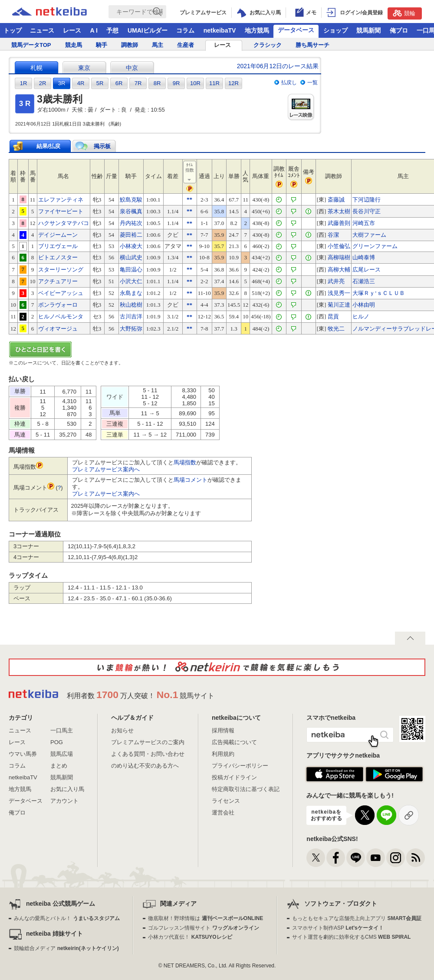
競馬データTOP (31, 45)
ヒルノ (361, 316)
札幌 (36, 68)
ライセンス (226, 801)
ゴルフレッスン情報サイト (203, 928)
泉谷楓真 (131, 211)
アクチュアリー (58, 281)
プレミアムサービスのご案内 (148, 742)
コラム (185, 30)
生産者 (186, 45)
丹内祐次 (131, 223)
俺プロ (399, 30)
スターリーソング (61, 270)
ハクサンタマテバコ (64, 223)
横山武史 (131, 257)
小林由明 (364, 305)
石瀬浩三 (364, 281)
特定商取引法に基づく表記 (246, 789)
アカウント (64, 801)
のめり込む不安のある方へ (145, 766)
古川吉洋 (131, 316)
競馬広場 (62, 754)
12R (233, 83)
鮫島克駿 (131, 200)
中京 (132, 68)
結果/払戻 (49, 146)
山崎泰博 (364, 257)
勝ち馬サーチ (312, 45)
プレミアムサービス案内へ (106, 469)
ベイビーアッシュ (61, 293)
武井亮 (336, 281)
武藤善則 (339, 223)
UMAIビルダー (148, 30)
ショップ (335, 30)
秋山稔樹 (131, 305)
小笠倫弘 (339, 246)
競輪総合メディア (66, 948)
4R (81, 83)
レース (72, 30)
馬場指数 (185, 462)
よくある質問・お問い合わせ (148, 754)
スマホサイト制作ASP (338, 928)
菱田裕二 (131, 235)
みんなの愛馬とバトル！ (67, 918)
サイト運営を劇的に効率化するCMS (351, 937)
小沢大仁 (131, 281)
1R (24, 83)
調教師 (130, 45)
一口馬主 (62, 730)
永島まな (131, 293)
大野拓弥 (131, 329)
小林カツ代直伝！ (190, 937)
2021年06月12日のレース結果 (278, 66)
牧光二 (336, 329)
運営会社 (223, 813)
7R (138, 83)
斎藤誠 (336, 200)
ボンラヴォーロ (58, 305)
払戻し (289, 83)
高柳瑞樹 (339, 257)
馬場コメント (191, 480)
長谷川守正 (367, 211)
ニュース (42, 30)
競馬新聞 (368, 30)
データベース (296, 30)
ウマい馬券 (23, 754)
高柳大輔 (339, 270)
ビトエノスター (58, 257)
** (189, 199)
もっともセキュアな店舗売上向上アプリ (357, 918)
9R (176, 83)
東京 (84, 68)
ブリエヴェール (58, 246)
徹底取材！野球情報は (205, 918)
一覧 (312, 83)
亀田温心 (131, 270)
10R (195, 83)
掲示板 (102, 146)
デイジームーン (58, 235)
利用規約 (223, 754)
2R (43, 83)
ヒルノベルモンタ (61, 316)
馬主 (158, 45)
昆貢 (333, 316)
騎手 (102, 45)
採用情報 (223, 730)
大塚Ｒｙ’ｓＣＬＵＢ (379, 293)
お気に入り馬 (67, 789)
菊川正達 (339, 305)
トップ (13, 30)
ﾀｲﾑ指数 (190, 172)
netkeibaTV (220, 30)
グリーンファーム (375, 246)
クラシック (268, 45)
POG (57, 742)
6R (119, 83)
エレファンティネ (61, 200)
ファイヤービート (61, 211)
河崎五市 (364, 223)
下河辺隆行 (367, 200)
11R (214, 83)
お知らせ (122, 730)
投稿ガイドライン (234, 777)
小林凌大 (131, 246)
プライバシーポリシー (240, 766)
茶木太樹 (339, 211)
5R (100, 83)
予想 (112, 30)
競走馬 (74, 45)
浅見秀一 (339, 293)
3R (62, 83)
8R (157, 83)
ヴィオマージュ (58, 329)
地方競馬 (257, 30)
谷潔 (333, 235)
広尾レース (367, 270)
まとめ (59, 766)
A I (94, 30)
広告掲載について (234, 742)
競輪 (404, 13)
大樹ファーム (369, 235)
